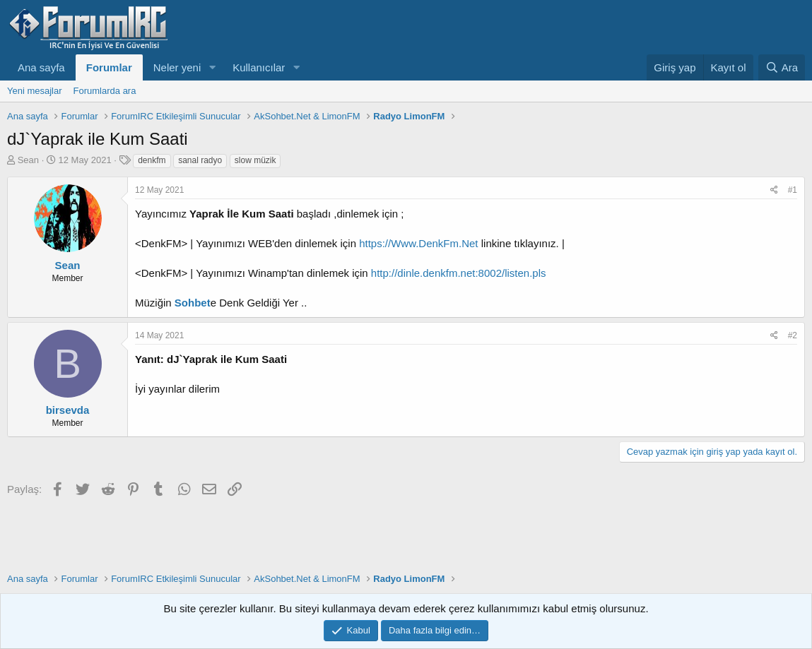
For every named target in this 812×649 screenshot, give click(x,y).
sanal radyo (200, 160)
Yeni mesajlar (35, 91)
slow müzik (255, 160)
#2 (793, 335)
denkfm (152, 160)
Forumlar (109, 67)
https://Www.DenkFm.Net (418, 243)
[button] (212, 67)
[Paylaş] (774, 190)
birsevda (68, 410)
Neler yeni (177, 67)
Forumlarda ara (105, 91)
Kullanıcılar (259, 67)
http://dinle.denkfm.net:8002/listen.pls (459, 273)
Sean (28, 160)
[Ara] (782, 67)
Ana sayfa (41, 67)
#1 (793, 190)
